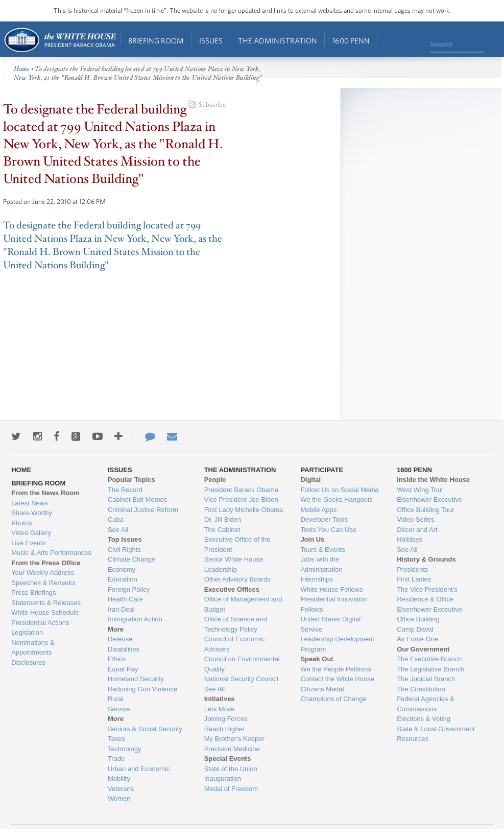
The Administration (278, 41)
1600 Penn (351, 41)
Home (59, 40)
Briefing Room (156, 41)
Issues (211, 41)
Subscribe (212, 104)
